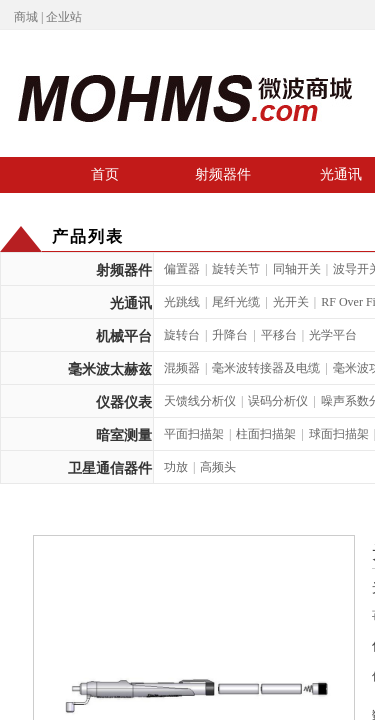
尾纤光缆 (236, 302)
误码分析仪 (278, 401)
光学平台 (333, 335)
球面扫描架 (339, 434)
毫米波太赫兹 (110, 369)
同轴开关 (297, 269)
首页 (105, 174)
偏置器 (182, 269)
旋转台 (182, 335)
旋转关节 (236, 269)
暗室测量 (124, 435)
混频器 (182, 368)
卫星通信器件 (110, 468)
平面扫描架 (194, 434)
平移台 (279, 335)
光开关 (291, 302)
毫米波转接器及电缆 (266, 368)
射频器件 (223, 174)
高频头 (218, 467)
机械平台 (124, 336)
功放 (176, 467)
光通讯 (131, 303)
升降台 (230, 335)
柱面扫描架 (266, 434)
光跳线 (182, 302)
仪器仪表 (124, 402)
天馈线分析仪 (200, 401)
